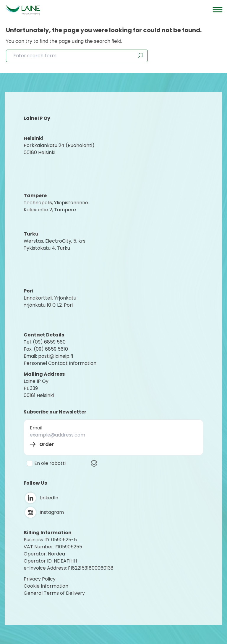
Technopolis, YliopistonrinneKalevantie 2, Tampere (56, 206)
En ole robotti (50, 463)
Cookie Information (46, 586)
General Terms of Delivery (54, 593)
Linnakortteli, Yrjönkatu (50, 298)
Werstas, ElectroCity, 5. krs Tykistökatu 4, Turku (55, 245)
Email (36, 428)
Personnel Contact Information (60, 363)
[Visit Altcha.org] (94, 463)
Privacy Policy (40, 579)
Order (47, 444)
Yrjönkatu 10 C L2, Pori (48, 305)
